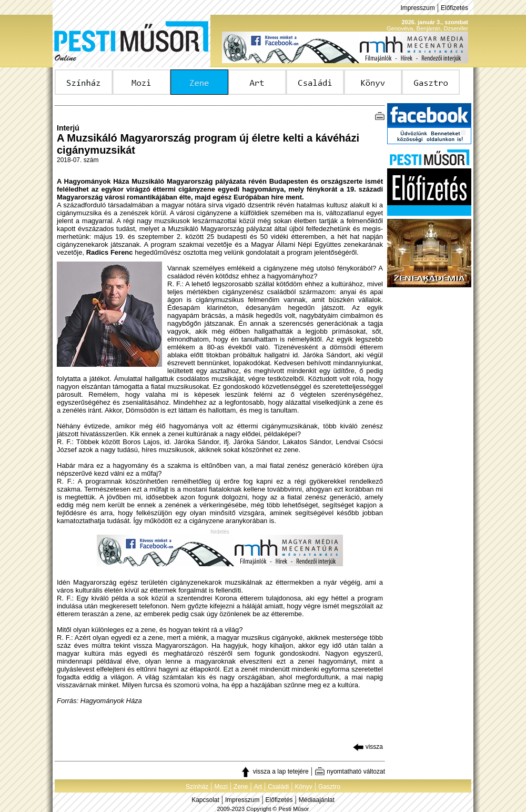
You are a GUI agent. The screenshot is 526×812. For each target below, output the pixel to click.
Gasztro (329, 787)
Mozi (221, 787)
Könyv (303, 787)
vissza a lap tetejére (274, 771)
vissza (368, 747)
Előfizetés (454, 8)
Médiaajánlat (317, 800)
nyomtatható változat (350, 771)
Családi (278, 787)
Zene (241, 787)
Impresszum (417, 8)
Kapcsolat (205, 800)
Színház (197, 787)
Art (258, 787)
